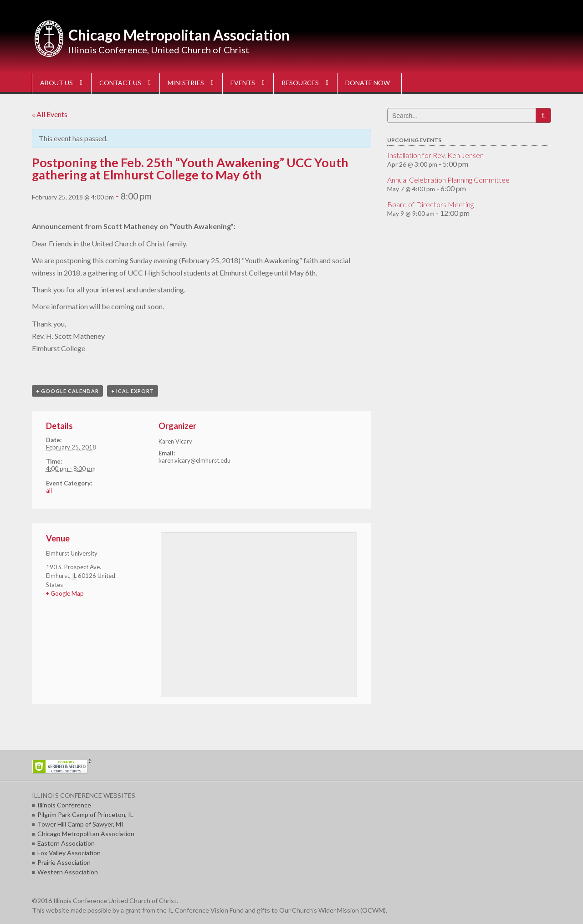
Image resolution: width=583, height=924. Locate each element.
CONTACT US (120, 83)
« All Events (50, 114)
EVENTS (243, 83)
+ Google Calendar (67, 391)
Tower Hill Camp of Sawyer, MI (80, 824)
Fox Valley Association (69, 853)
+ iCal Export (133, 391)
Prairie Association (64, 862)
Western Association (68, 872)
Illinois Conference (64, 805)
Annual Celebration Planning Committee (448, 180)
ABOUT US (56, 83)
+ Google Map (65, 593)
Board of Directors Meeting (430, 204)
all (49, 490)
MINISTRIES (186, 83)
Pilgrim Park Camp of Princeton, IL (85, 814)
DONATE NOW (368, 83)
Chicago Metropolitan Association (179, 35)
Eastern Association (66, 843)
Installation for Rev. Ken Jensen (435, 155)
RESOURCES (300, 83)
